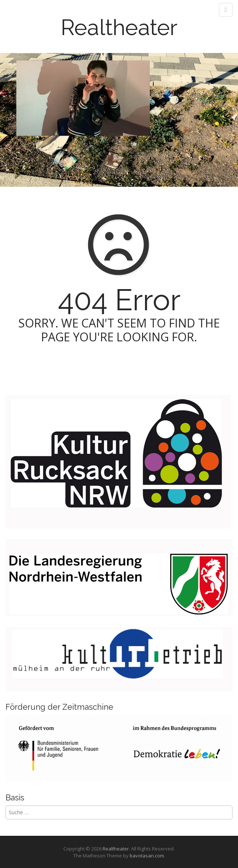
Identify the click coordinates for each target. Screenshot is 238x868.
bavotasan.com (147, 856)
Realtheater (119, 27)
